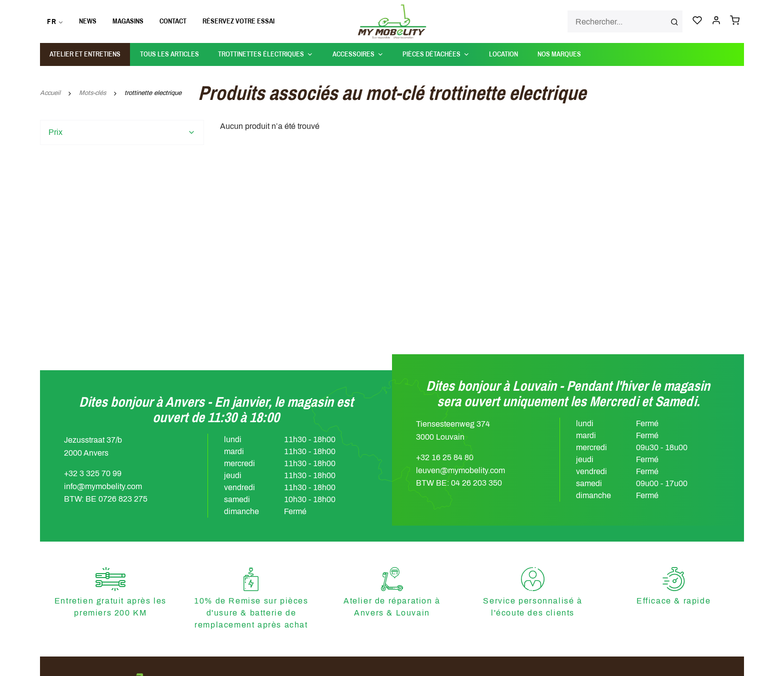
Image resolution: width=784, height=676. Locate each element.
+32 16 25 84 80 (445, 457)
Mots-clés (92, 93)
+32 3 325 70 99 (93, 473)
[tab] (122, 132)
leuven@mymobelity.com (460, 470)
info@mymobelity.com (103, 486)
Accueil (50, 93)
